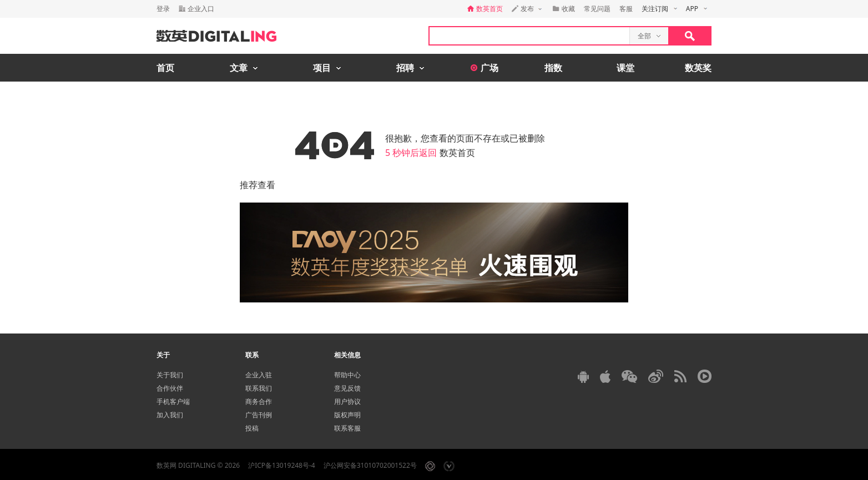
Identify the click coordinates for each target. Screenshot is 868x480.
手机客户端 (173, 401)
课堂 (625, 68)
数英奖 (698, 68)
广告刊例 (259, 415)
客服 (626, 9)
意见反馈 (347, 388)
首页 (165, 68)
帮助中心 (347, 375)
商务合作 (259, 401)
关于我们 (170, 375)
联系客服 (347, 428)
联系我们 (259, 388)
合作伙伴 (170, 388)
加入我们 (170, 415)
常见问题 (597, 9)
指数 (553, 68)
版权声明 (347, 415)
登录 (163, 9)
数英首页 (457, 153)
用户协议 (347, 401)
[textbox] (529, 36)
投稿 (252, 428)
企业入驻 (259, 375)
